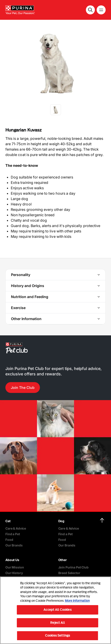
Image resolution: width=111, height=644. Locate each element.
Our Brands (14, 545)
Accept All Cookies (57, 610)
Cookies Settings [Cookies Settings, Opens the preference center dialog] (58, 635)
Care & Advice (16, 528)
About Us (12, 560)
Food (9, 540)
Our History (14, 573)
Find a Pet (13, 534)
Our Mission (15, 567)
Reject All (57, 623)
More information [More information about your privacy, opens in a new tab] (77, 601)
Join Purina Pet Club (73, 567)
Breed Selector (69, 573)
